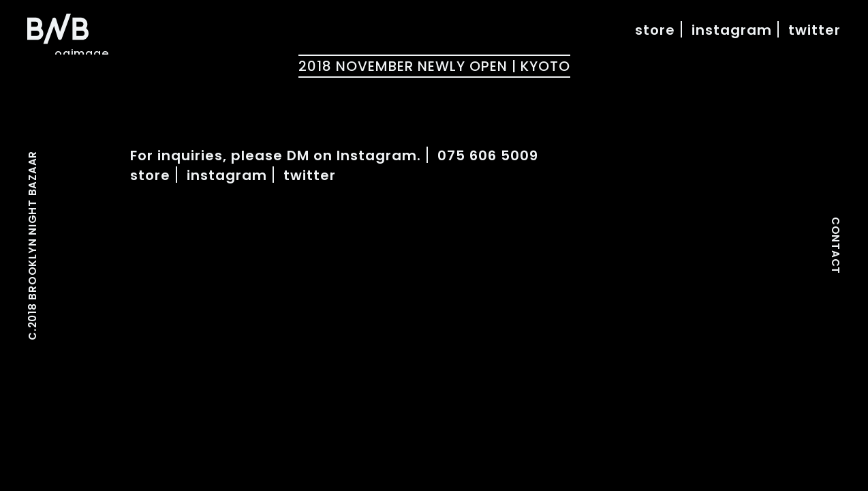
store (655, 30)
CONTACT (835, 245)
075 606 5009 (488, 155)
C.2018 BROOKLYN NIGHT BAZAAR (33, 245)
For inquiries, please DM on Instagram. (276, 155)
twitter (815, 30)
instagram (732, 30)
